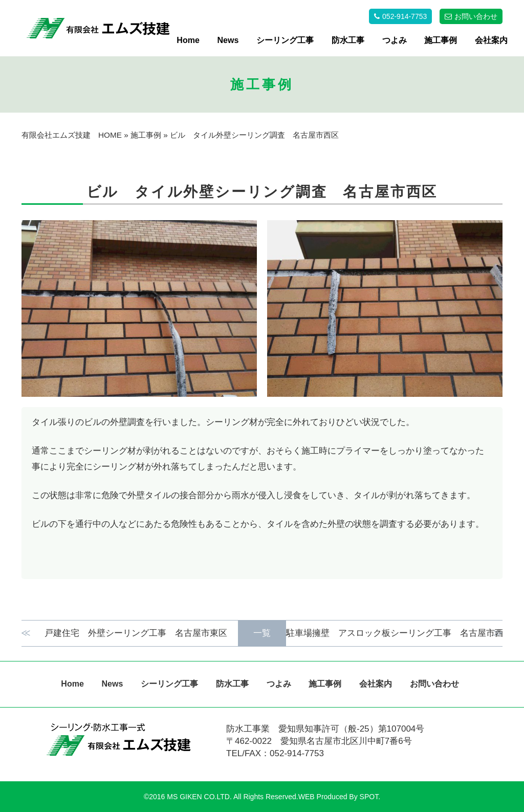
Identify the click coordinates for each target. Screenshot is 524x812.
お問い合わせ (434, 684)
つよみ (395, 40)
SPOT (369, 797)
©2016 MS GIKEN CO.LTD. (188, 797)
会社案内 (491, 40)
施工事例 (441, 40)
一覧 (262, 633)
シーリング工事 (285, 40)
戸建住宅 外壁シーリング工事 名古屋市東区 (140, 633)
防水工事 (348, 40)
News (228, 40)
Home (188, 40)
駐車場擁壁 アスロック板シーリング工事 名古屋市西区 (383, 633)
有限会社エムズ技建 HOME (72, 135)
